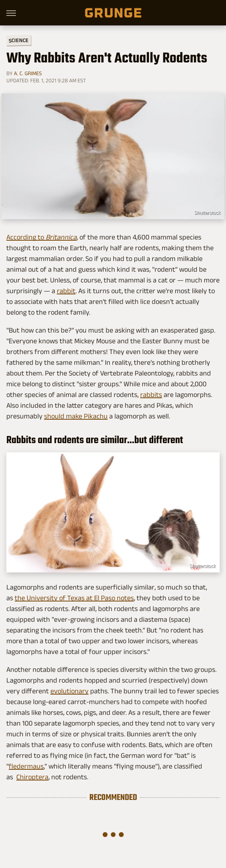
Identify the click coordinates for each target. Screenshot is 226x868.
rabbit (66, 291)
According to (42, 237)
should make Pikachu (76, 416)
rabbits (151, 395)
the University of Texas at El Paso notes (74, 598)
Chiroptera (32, 777)
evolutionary (70, 691)
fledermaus (26, 766)
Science (19, 40)
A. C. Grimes (28, 73)
